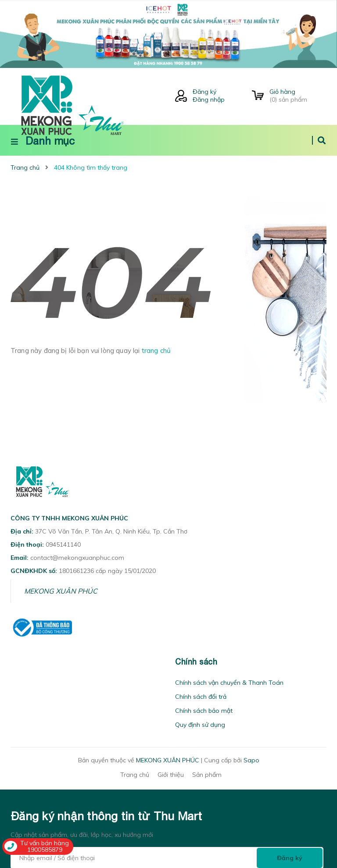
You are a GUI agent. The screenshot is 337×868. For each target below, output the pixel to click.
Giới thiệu (171, 775)
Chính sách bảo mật (204, 711)
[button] (13, 662)
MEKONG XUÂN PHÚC (61, 591)
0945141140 (63, 544)
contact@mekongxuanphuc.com (77, 558)
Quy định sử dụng (200, 725)
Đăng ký (204, 92)
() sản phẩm (298, 96)
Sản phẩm (207, 775)
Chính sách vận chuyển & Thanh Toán (229, 683)
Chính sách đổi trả (201, 697)
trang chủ (156, 350)
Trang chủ (135, 775)
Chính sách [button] (196, 662)
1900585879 (45, 850)
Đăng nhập (209, 100)
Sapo (251, 760)
